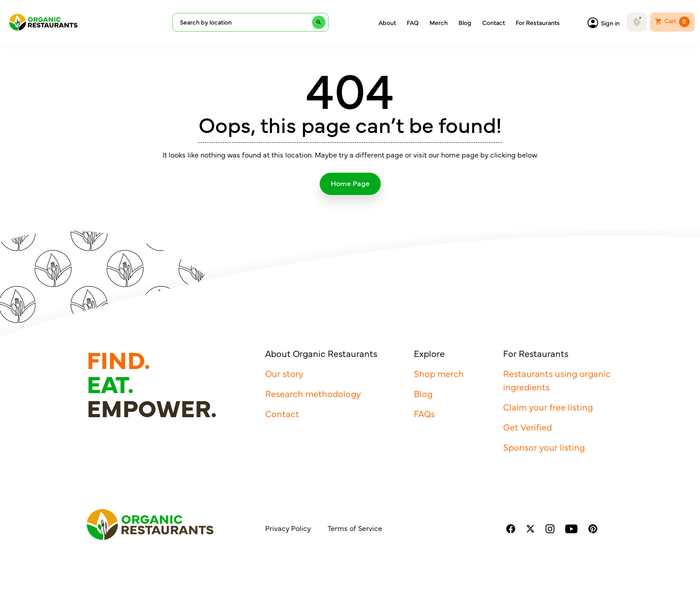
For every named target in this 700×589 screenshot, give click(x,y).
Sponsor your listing (544, 447)
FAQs (424, 413)
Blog (465, 22)
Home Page (350, 183)
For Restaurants (538, 22)
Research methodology (313, 393)
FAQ (413, 22)
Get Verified (527, 427)
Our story (284, 373)
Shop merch (439, 373)
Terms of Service (355, 528)
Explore (429, 353)
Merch (439, 22)
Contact (494, 22)
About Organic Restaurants (321, 353)
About (387, 22)
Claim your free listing (548, 407)
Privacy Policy (288, 528)
